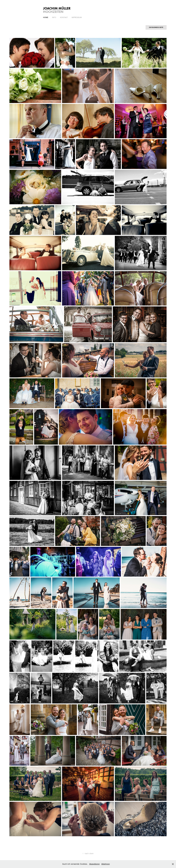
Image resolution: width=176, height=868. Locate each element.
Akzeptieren (94, 864)
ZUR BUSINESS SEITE (156, 27)
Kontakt (64, 17)
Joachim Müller (57, 8)
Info (54, 17)
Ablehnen (106, 864)
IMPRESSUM (77, 17)
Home (46, 17)
